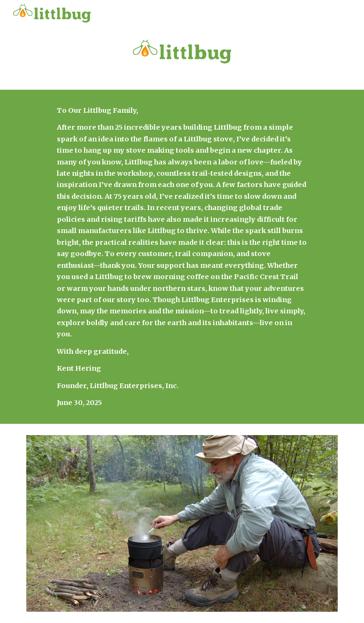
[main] (182, 257)
